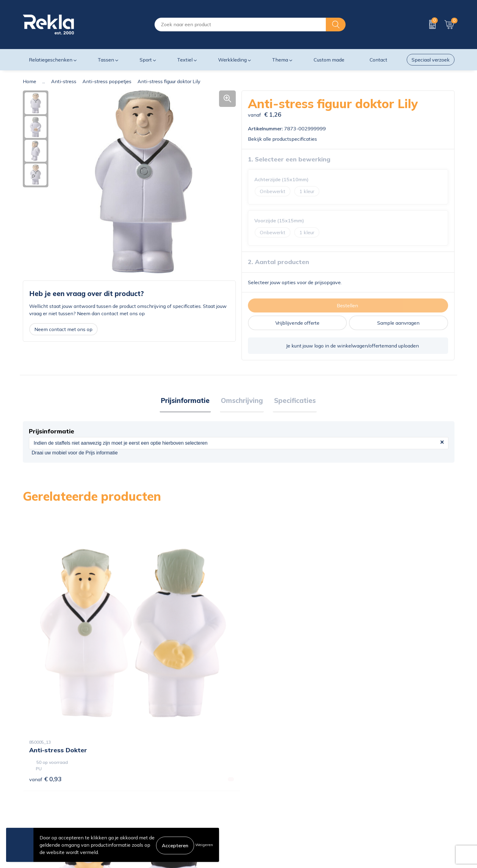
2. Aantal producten (279, 262)
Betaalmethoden (260, 796)
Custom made (329, 60)
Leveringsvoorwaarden (376, 806)
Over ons (142, 776)
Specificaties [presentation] (293, 401)
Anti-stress (64, 81)
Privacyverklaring (370, 786)
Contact (250, 776)
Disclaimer (362, 796)
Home (30, 81)
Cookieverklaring (369, 776)
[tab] (187, 401)
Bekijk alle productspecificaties (285, 139)
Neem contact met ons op (63, 329)
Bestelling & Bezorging (267, 786)
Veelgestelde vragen (155, 815)
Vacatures (143, 786)
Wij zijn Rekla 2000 (154, 796)
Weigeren (204, 845)
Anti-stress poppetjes (107, 81)
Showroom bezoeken (156, 825)
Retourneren (255, 806)
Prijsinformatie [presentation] (187, 401)
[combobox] (240, 25)
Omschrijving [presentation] (242, 401)
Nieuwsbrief (146, 806)
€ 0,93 (45, 670)
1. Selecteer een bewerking (289, 159)
